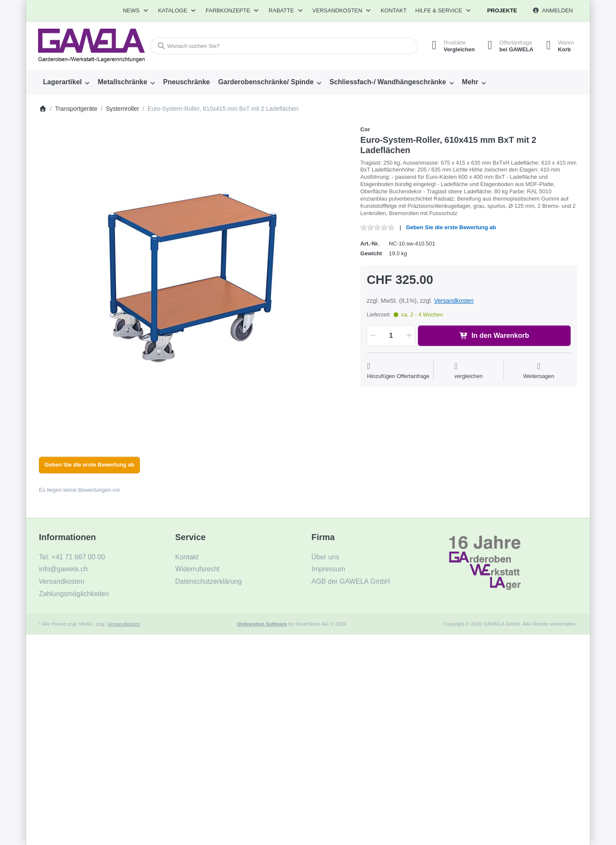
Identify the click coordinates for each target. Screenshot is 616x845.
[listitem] (193, 280)
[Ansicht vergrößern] (193, 280)
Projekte (502, 10)
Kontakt (394, 10)
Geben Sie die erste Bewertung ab (451, 227)
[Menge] (391, 336)
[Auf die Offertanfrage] (398, 371)
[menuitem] (66, 82)
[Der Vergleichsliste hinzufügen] (469, 371)
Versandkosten (454, 301)
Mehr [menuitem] (470, 82)
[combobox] (284, 46)
